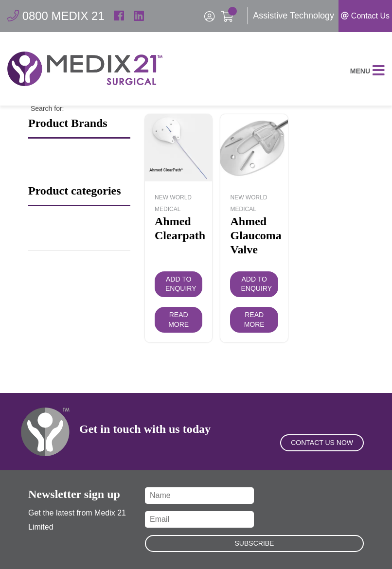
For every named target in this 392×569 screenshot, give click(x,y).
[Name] (199, 496)
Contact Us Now (322, 443)
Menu (367, 71)
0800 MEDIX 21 (56, 16)
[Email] (199, 519)
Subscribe (255, 543)
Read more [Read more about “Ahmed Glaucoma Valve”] (254, 320)
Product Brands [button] (68, 124)
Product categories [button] (75, 191)
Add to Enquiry (181, 284)
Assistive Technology (294, 16)
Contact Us (365, 16)
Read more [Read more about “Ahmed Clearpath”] (178, 320)
